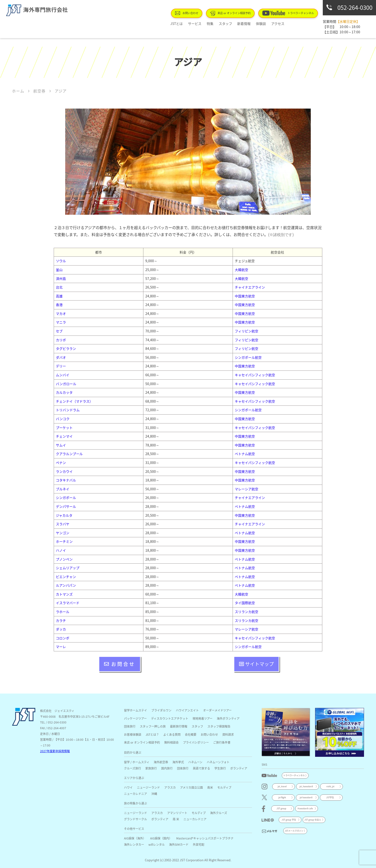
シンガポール (66, 498)
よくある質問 (172, 734)
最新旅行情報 (179, 726)
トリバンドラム (68, 410)
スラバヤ (63, 524)
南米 (210, 787)
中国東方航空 (245, 296)
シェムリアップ (68, 568)
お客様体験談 (133, 734)
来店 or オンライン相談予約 (236, 13)
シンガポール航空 (248, 357)
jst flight (282, 797)
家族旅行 (151, 768)
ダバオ (61, 357)
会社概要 (191, 734)
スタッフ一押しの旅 (153, 726)
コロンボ (63, 638)
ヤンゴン (63, 533)
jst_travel (282, 786)
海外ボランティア (228, 718)
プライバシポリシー (196, 742)
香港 (59, 305)
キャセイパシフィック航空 (255, 375)
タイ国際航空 (245, 603)
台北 (59, 287)
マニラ (61, 322)
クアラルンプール (69, 454)
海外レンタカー (134, 844)
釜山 (59, 270)
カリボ (61, 340)
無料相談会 (171, 742)
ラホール (63, 612)
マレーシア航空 (247, 489)
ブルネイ (63, 489)
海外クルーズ (219, 813)
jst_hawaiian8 (306, 786)
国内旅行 (167, 768)
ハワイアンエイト (187, 710)
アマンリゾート (177, 813)
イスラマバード (68, 603)
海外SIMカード (179, 844)
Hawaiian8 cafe (305, 808)
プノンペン (64, 559)
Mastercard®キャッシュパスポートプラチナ (205, 838)
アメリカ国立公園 (191, 787)
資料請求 (228, 734)
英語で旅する (201, 768)
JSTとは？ (152, 734)
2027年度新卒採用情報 (55, 751)
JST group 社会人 (313, 820)
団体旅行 (130, 726)
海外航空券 (161, 762)
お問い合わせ (195, 13)
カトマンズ (64, 594)
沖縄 (154, 794)
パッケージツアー (135, 718)
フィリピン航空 (247, 331)
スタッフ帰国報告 (219, 726)
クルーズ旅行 (132, 768)
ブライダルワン (161, 710)
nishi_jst (330, 786)
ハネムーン (195, 762)
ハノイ (61, 550)
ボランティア (239, 768)
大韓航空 (241, 270)
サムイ (61, 445)
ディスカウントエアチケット (170, 718)
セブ (59, 331)
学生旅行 (220, 768)
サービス (200, 23)
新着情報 (243, 23)
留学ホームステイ (135, 710)
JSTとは (184, 23)
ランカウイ (64, 471)
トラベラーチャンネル (290, 13)
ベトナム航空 (245, 454)
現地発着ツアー (203, 718)
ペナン (61, 463)
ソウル (61, 261)
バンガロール (66, 384)
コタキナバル (66, 480)
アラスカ (170, 787)
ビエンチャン (66, 577)
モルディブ (224, 787)
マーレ (61, 647)
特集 (214, 23)
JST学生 (330, 797)
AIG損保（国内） (161, 838)
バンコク (63, 419)
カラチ (61, 620)
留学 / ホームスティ (137, 762)
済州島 (61, 278)
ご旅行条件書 (222, 742)
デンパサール (66, 506)
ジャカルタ (64, 515)
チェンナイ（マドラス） (74, 401)
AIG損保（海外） (135, 838)
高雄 (59, 296)
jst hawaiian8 (306, 797)
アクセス (273, 23)
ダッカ (61, 629)
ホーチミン (64, 541)
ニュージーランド (148, 787)
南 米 (176, 819)
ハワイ (128, 787)
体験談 (258, 23)
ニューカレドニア (135, 794)
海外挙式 (178, 762)
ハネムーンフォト (218, 762)
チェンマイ (64, 436)
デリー (61, 366)
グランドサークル (135, 819)
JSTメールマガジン (294, 831)
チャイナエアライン (250, 287)
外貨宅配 (199, 844)
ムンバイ (63, 375)
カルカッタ (64, 392)
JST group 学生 (289, 820)
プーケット (64, 428)
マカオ (61, 313)
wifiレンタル (157, 844)
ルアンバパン (66, 585)
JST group (281, 808)
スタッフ (227, 23)
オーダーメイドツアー (217, 710)
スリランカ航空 (247, 612)
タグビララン (66, 348)
